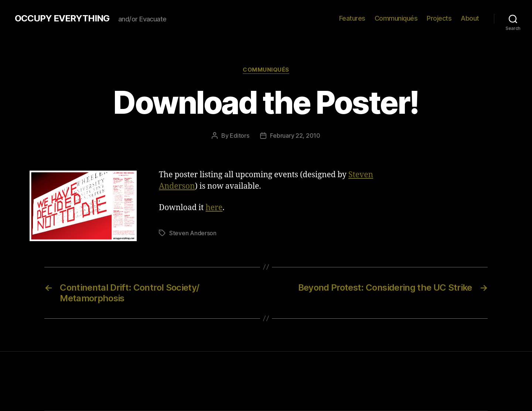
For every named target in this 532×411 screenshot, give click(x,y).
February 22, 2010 (295, 136)
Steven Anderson (193, 233)
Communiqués (396, 18)
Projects (439, 18)
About (470, 18)
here (214, 208)
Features (352, 18)
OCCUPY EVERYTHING (62, 18)
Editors (239, 136)
